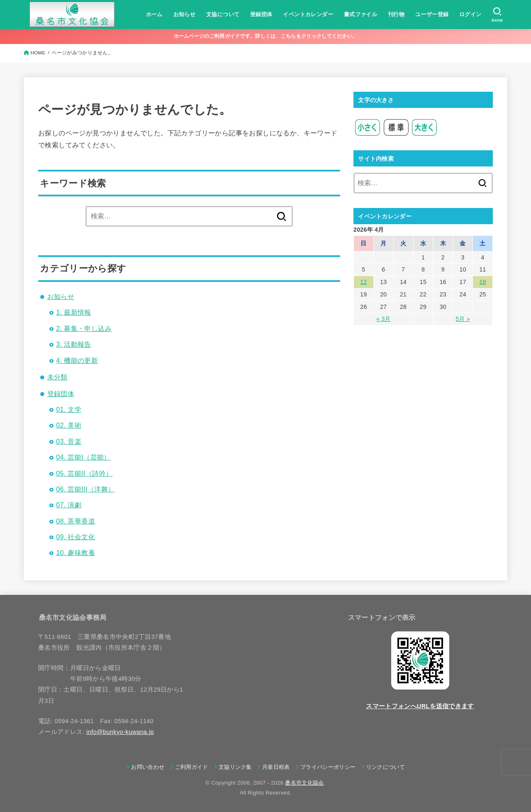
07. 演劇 (69, 505)
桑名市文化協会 (304, 783)
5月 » (463, 319)
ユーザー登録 (432, 14)
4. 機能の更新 (77, 361)
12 (363, 282)
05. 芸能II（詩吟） (84, 473)
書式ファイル (360, 14)
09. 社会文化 (76, 537)
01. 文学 (69, 410)
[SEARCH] (497, 15)
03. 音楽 (69, 441)
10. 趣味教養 (76, 553)
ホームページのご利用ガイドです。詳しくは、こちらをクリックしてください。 (266, 36)
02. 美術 (69, 425)
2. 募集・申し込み (84, 329)
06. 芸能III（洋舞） (85, 489)
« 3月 (384, 319)
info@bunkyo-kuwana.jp (120, 732)
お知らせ (185, 14)
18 (482, 282)
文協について (223, 14)
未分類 (57, 377)
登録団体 (261, 14)
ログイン (470, 14)
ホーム (154, 14)
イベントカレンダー (308, 14)
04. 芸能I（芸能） (83, 457)
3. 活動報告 (74, 344)
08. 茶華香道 (76, 521)
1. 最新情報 (74, 312)
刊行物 (396, 14)
